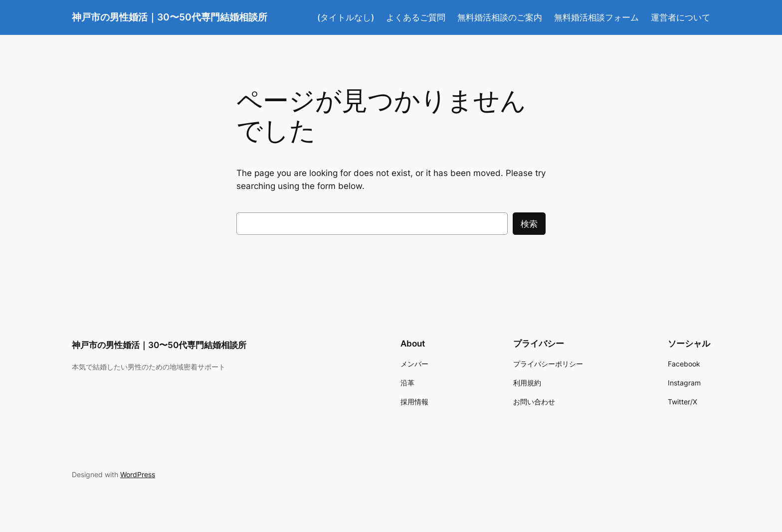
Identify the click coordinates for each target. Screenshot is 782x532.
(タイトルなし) (346, 17)
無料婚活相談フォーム (596, 17)
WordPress (138, 474)
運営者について (681, 17)
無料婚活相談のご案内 (500, 17)
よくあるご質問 (416, 17)
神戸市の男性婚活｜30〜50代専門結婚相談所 (170, 17)
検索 (529, 224)
